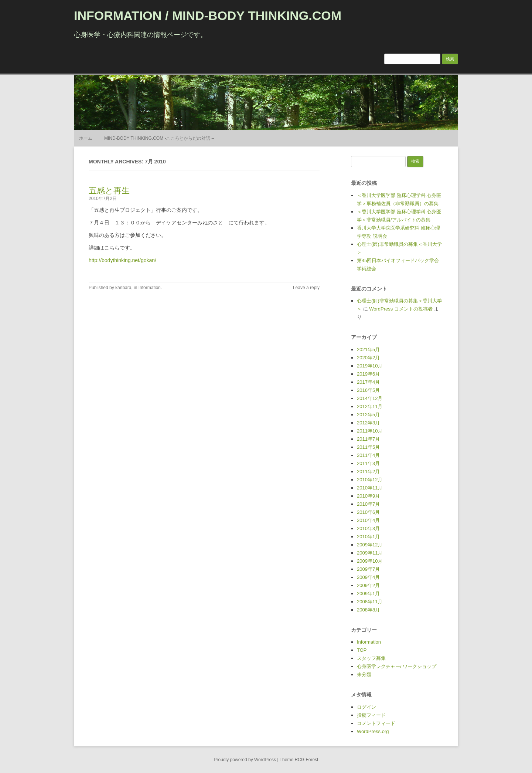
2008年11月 (370, 602)
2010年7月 (368, 504)
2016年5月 (368, 390)
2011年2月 (368, 472)
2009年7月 (368, 569)
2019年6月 (368, 374)
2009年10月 (370, 561)
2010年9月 (368, 496)
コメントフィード (376, 723)
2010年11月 (370, 488)
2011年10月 (370, 431)
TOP (362, 650)
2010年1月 (368, 537)
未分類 (364, 674)
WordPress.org (373, 731)
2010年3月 (368, 528)
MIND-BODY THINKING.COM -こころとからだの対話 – (159, 138)
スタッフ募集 (371, 658)
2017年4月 (368, 382)
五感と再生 (109, 191)
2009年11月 (370, 553)
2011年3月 (368, 463)
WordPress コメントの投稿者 (401, 309)
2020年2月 (368, 358)
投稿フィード (371, 715)
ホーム (86, 138)
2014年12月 (370, 398)
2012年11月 (370, 406)
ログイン (366, 707)
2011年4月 (368, 455)
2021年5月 (368, 350)
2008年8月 (368, 610)
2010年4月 (368, 520)
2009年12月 (370, 545)
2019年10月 (370, 366)
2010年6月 (368, 512)
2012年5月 (368, 415)
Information (150, 288)
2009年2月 (368, 585)
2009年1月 (368, 594)
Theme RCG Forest (299, 760)
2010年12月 (370, 480)
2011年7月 (368, 439)
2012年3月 (368, 423)
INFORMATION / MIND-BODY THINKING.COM (208, 16)
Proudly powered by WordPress (245, 760)
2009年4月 (368, 577)
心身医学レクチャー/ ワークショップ (397, 666)
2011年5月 (368, 447)
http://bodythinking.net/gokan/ (122, 260)
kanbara (123, 288)
